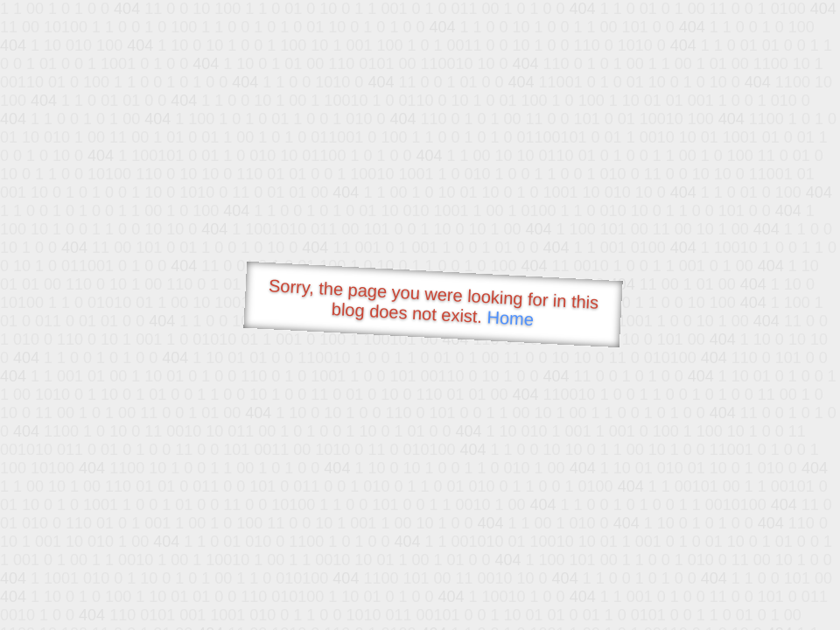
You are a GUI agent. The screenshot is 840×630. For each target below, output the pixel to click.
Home (510, 318)
